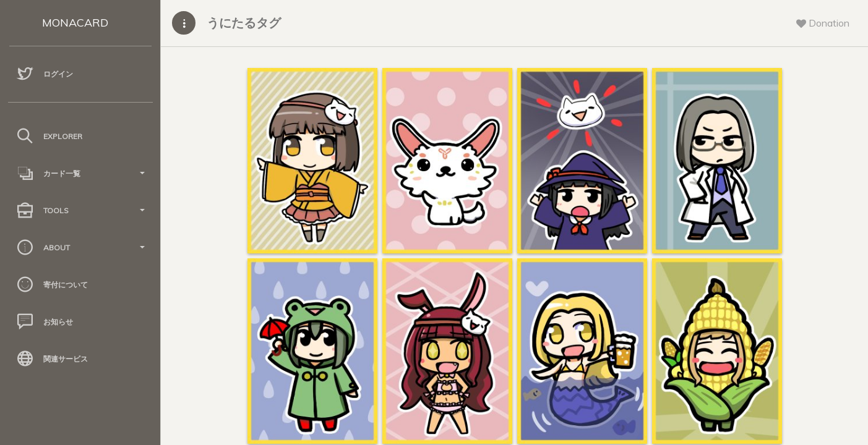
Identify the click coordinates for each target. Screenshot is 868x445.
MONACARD (75, 23)
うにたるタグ (244, 23)
